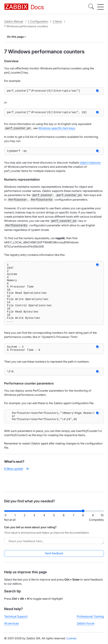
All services (12, 626)
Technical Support (16, 619)
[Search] (91, 7)
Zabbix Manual (14, 21)
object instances (90, 164)
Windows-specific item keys (57, 129)
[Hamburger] (100, 7)
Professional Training (90, 619)
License (71, 641)
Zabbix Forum (86, 626)
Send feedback (54, 556)
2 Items (57, 21)
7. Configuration (38, 21)
